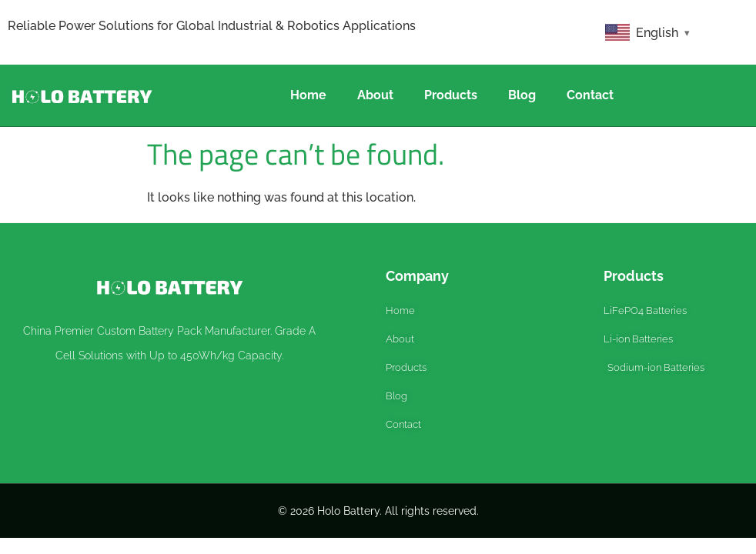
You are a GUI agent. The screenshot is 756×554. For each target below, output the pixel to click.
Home (308, 95)
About (375, 95)
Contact (590, 95)
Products (451, 95)
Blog (522, 95)
